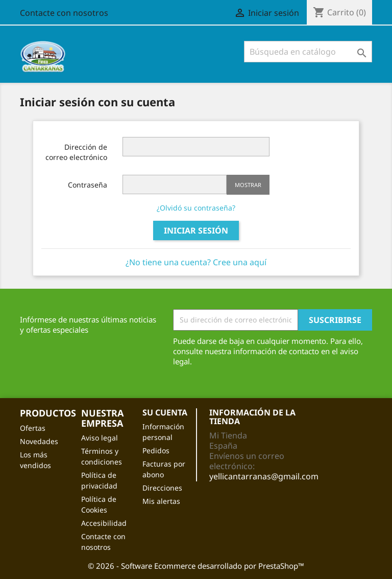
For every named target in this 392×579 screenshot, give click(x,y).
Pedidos (156, 450)
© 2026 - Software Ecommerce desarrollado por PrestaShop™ (196, 566)
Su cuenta (165, 412)
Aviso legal (100, 438)
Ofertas (33, 428)
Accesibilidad (104, 523)
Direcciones (162, 488)
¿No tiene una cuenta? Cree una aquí (196, 262)
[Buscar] (308, 52)
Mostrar (248, 185)
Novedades (39, 441)
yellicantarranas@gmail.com (264, 476)
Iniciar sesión (196, 230)
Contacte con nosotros (64, 13)
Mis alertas (161, 501)
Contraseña (88, 185)
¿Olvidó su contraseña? (196, 208)
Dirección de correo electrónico (76, 152)
